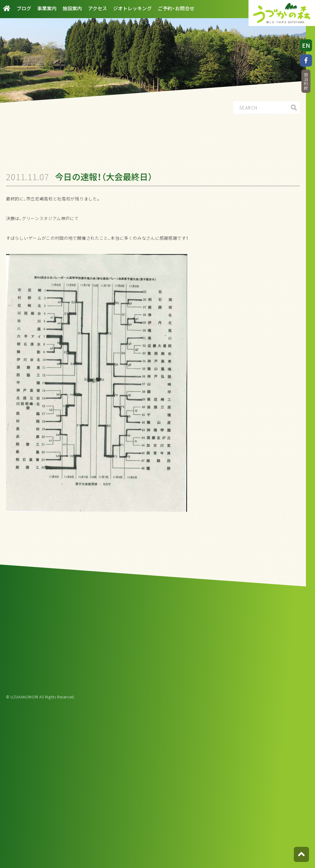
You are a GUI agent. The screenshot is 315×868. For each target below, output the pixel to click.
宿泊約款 (306, 81)
